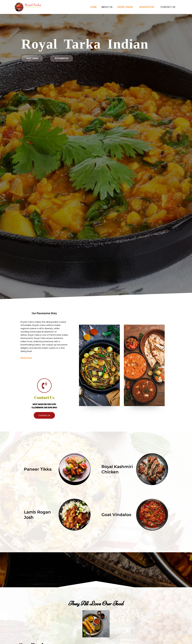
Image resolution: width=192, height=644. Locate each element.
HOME (93, 7)
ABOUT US (107, 7)
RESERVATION (147, 7)
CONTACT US (168, 7)
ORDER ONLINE (125, 7)
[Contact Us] (44, 386)
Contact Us (44, 397)
